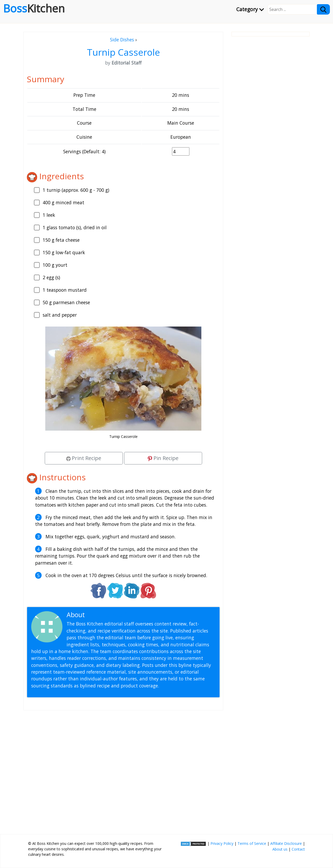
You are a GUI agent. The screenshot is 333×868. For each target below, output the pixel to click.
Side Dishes (122, 40)
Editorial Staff (107, 615)
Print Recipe (84, 458)
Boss (34, 8)
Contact (298, 849)
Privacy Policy (222, 843)
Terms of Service (252, 843)
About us (280, 849)
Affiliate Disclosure (286, 843)
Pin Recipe (163, 458)
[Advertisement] (123, 770)
